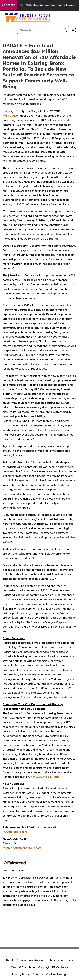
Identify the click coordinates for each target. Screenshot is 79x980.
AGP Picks (9, 5)
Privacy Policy (21, 974)
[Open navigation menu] (6, 30)
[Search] (39, 30)
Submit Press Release (60, 960)
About (9, 960)
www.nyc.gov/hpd (47, 777)
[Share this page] (74, 30)
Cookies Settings (57, 974)
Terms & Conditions (23, 967)
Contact (38, 974)
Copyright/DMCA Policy (53, 967)
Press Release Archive (30, 960)
